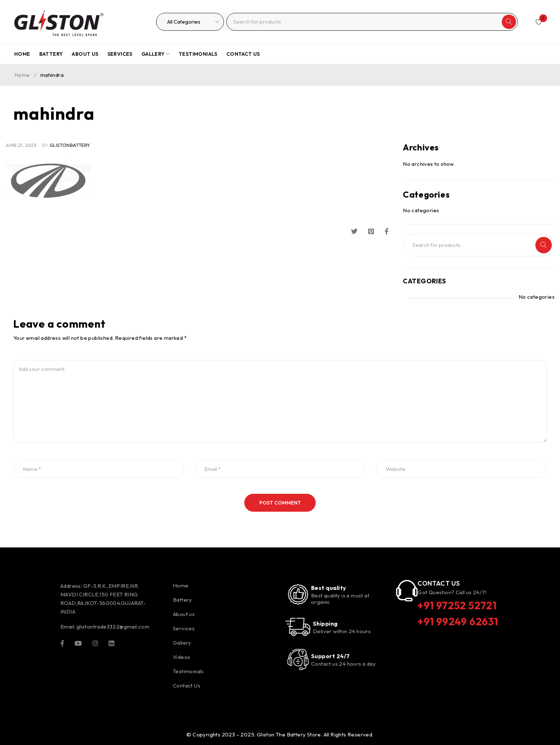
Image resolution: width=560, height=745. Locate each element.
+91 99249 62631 (458, 621)
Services (184, 628)
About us (184, 614)
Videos (181, 657)
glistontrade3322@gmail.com (113, 627)
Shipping (325, 624)
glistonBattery (70, 145)
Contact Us (187, 686)
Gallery (182, 643)
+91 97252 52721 (458, 605)
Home (22, 75)
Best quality (329, 588)
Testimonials (188, 671)
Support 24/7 (330, 656)
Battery (182, 600)
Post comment (280, 503)
